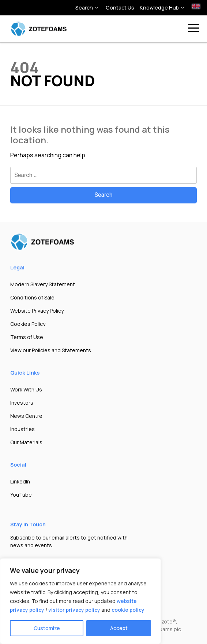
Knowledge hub (159, 8)
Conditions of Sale (32, 297)
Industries (22, 429)
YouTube (21, 495)
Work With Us (26, 389)
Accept (119, 628)
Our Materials (26, 442)
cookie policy (128, 610)
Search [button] (84, 8)
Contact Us (120, 8)
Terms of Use (27, 337)
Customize (47, 628)
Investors (22, 403)
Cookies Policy (28, 324)
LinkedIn (20, 481)
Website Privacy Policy (37, 311)
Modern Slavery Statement (43, 284)
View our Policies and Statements (51, 350)
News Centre (26, 416)
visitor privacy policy (74, 610)
